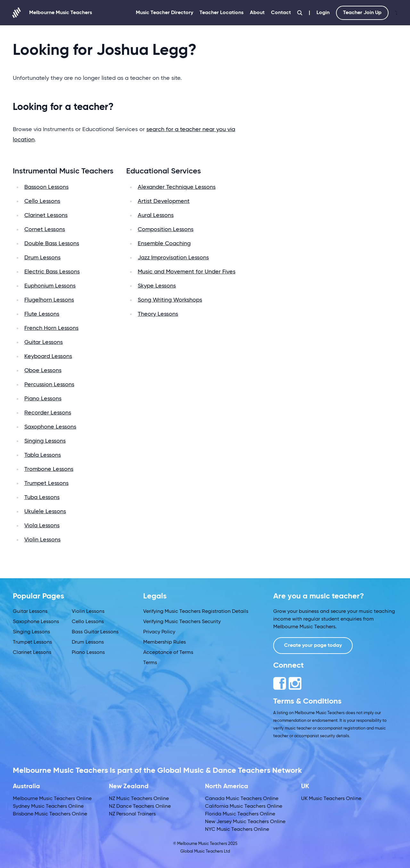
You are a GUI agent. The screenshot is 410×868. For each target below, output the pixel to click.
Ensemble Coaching (164, 244)
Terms (150, 663)
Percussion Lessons (49, 385)
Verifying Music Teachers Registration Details (196, 612)
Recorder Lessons (48, 413)
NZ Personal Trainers (132, 814)
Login (323, 13)
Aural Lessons (156, 215)
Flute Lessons (42, 314)
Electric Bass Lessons (52, 272)
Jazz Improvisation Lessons (173, 258)
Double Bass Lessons (52, 244)
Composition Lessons (166, 230)
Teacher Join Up (362, 13)
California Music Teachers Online (244, 806)
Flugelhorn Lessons (49, 300)
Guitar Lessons (44, 342)
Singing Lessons (45, 441)
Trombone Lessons (49, 469)
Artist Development (164, 201)
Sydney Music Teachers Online (48, 806)
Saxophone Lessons (50, 427)
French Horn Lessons (51, 328)
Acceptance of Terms (168, 653)
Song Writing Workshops (170, 300)
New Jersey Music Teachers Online (245, 822)
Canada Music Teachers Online (242, 799)
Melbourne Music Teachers (52, 13)
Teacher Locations (221, 13)
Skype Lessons (157, 286)
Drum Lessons (42, 258)
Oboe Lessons (43, 371)
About (257, 13)
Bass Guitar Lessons (95, 632)
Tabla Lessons (43, 455)
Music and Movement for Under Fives (187, 272)
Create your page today (313, 646)
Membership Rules (164, 642)
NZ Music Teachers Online (139, 799)
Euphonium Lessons (50, 286)
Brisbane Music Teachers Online (50, 814)
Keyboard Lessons (48, 356)
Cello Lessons (42, 201)
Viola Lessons (42, 526)
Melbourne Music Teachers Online (52, 799)
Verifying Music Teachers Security (182, 622)
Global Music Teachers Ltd (205, 851)
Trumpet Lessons (46, 483)
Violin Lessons (42, 540)
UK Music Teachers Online (331, 799)
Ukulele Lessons (45, 512)
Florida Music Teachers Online (240, 814)
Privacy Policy (159, 632)
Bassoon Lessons (46, 187)
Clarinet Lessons (46, 215)
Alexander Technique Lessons (177, 187)
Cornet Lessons (45, 230)
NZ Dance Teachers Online (140, 806)
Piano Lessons (43, 399)
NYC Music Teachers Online (237, 830)
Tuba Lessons (42, 497)
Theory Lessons (158, 314)
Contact (281, 13)
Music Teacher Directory (164, 13)
